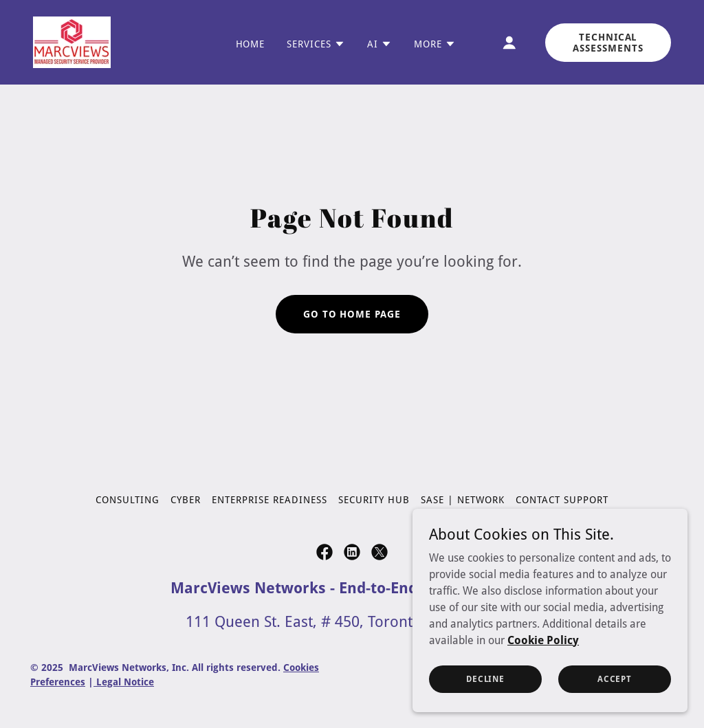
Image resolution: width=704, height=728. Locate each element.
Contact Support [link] (562, 500)
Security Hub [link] (374, 500)
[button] (316, 44)
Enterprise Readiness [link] (269, 500)
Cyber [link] (186, 500)
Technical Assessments (608, 43)
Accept (615, 679)
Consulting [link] (128, 500)
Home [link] (251, 44)
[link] (72, 42)
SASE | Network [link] (463, 500)
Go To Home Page (352, 314)
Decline (485, 679)
